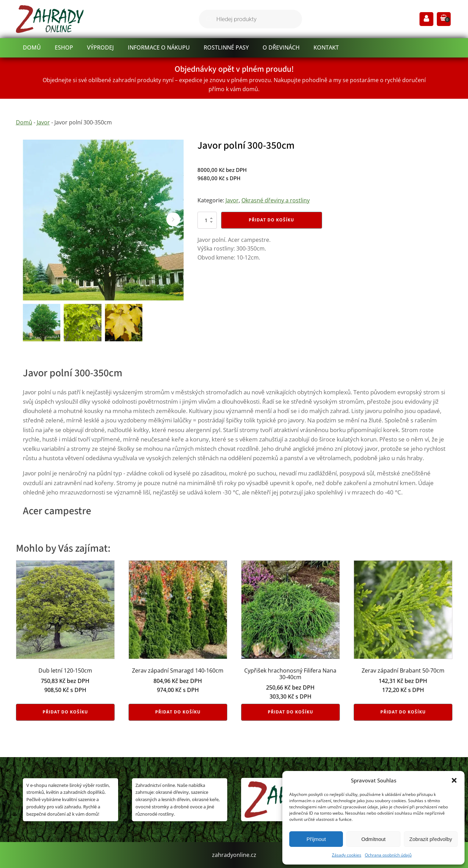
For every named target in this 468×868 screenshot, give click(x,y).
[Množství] (207, 220)
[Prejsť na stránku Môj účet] (426, 19)
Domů (32, 47)
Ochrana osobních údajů (388, 855)
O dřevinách (281, 47)
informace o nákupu (159, 47)
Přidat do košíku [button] (65, 712)
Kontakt (326, 47)
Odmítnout (373, 839)
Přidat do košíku (271, 220)
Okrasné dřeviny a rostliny (276, 200)
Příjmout (316, 839)
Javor (43, 122)
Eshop (64, 47)
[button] (454, 780)
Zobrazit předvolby (431, 839)
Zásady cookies (347, 855)
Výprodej (100, 47)
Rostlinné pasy (226, 47)
